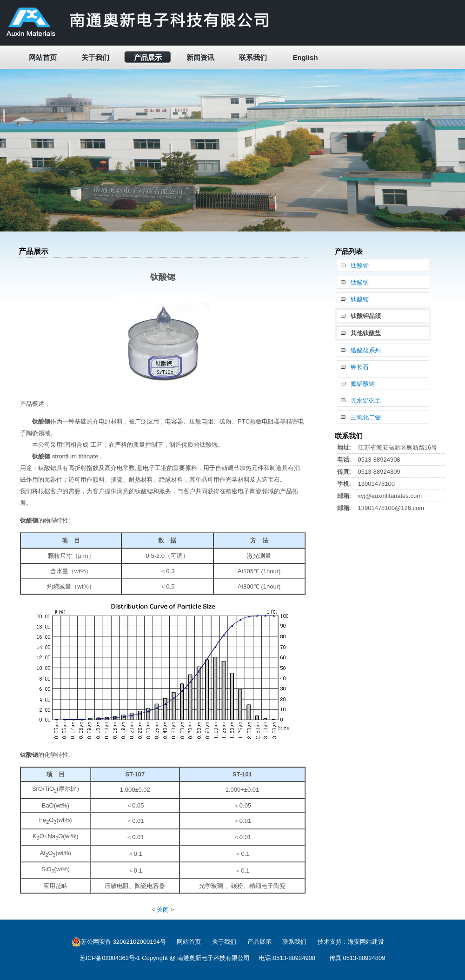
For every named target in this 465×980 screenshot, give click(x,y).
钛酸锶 (360, 299)
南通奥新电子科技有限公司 (213, 958)
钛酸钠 (360, 282)
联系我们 (253, 57)
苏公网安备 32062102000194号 (119, 942)
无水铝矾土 (366, 401)
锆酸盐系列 (366, 350)
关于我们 (95, 57)
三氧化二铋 (366, 417)
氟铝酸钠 (363, 384)
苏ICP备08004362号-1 (110, 958)
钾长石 (360, 367)
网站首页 (43, 57)
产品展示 (148, 57)
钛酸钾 (360, 266)
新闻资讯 (200, 57)
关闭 (163, 910)
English (305, 57)
